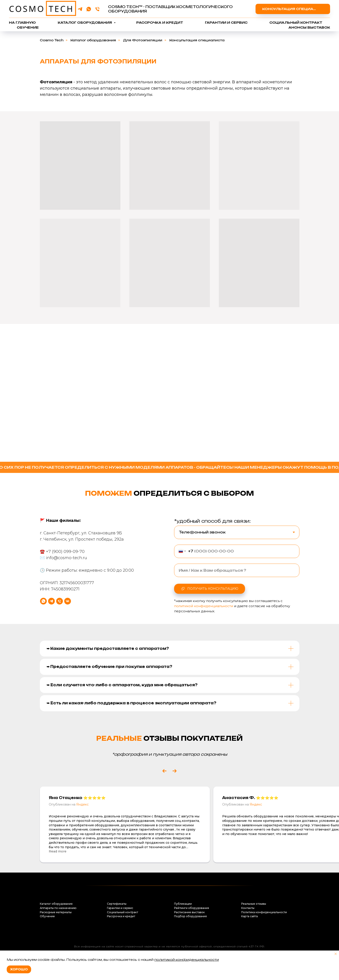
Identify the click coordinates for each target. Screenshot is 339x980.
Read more (58, 851)
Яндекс (82, 804)
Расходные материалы (56, 912)
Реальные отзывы (254, 904)
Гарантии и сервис (226, 22)
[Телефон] (97, 9)
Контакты (248, 908)
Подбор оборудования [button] (190, 916)
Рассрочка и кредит (160, 22)
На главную (22, 22)
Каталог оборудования (85, 22)
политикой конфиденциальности (187, 960)
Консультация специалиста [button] (197, 40)
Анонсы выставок (309, 27)
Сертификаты (117, 904)
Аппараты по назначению (58, 908)
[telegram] (80, 9)
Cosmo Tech (52, 40)
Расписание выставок (189, 912)
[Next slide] (175, 771)
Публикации (183, 904)
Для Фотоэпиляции (143, 40)
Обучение (28, 27)
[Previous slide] (164, 771)
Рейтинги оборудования (192, 908)
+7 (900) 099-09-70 (65, 569)
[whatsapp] (89, 9)
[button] (293, 9)
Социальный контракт (296, 22)
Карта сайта (249, 916)
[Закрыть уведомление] (336, 954)
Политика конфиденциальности (264, 912)
